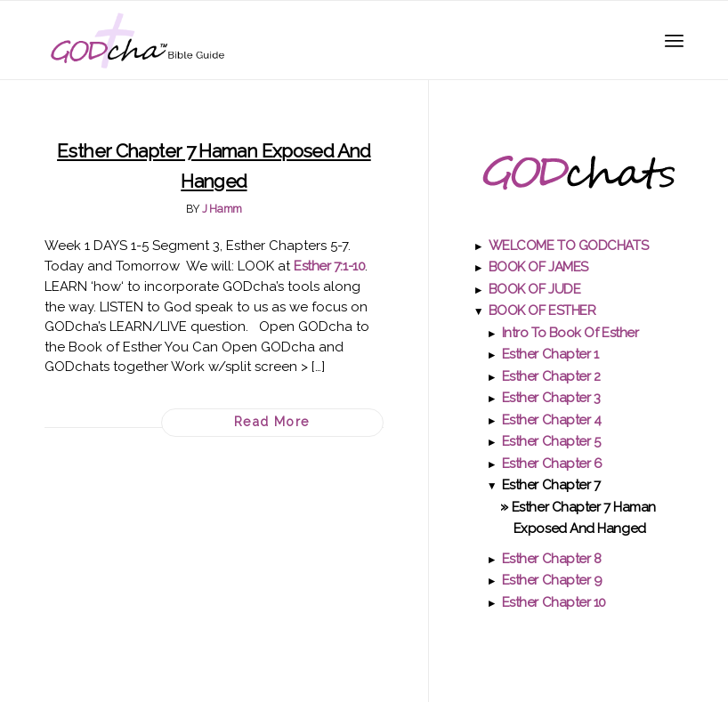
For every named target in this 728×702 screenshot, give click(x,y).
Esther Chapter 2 (551, 376)
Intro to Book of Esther (570, 333)
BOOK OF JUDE (535, 289)
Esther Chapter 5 (551, 441)
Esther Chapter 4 (552, 420)
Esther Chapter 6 (552, 464)
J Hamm (222, 209)
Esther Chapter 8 (552, 559)
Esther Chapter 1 (550, 354)
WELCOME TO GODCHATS (568, 246)
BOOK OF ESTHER (542, 311)
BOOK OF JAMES (538, 267)
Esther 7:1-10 (329, 266)
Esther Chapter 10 (554, 602)
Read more (272, 422)
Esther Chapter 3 (551, 398)
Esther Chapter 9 (552, 580)
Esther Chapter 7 (551, 485)
